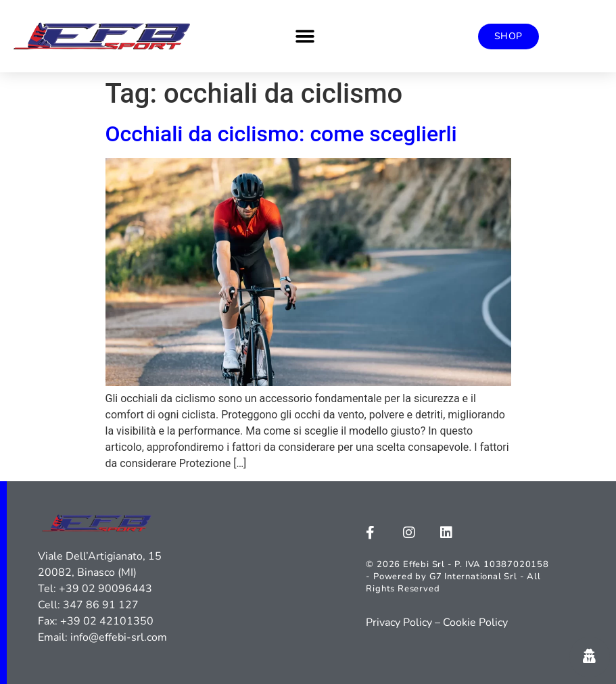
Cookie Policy (475, 622)
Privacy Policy (399, 622)
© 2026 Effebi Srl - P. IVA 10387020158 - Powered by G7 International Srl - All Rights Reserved (457, 577)
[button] (305, 36)
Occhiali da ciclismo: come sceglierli (281, 134)
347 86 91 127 (101, 605)
